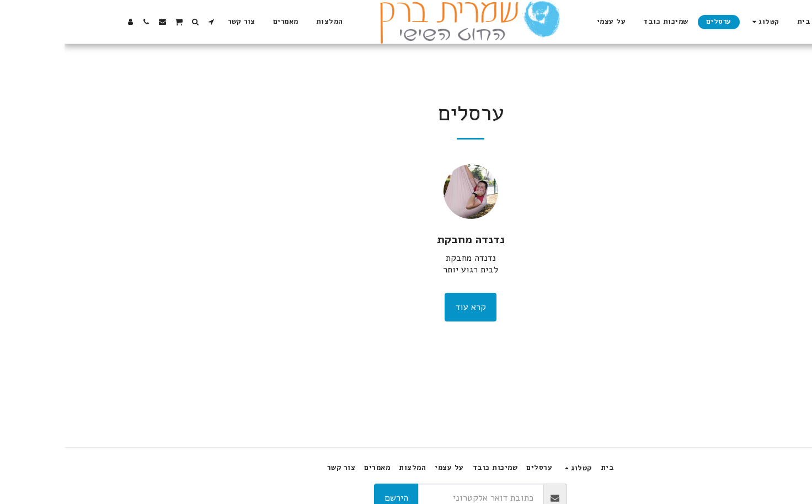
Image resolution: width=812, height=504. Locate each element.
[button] (146, 22)
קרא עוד (406, 307)
